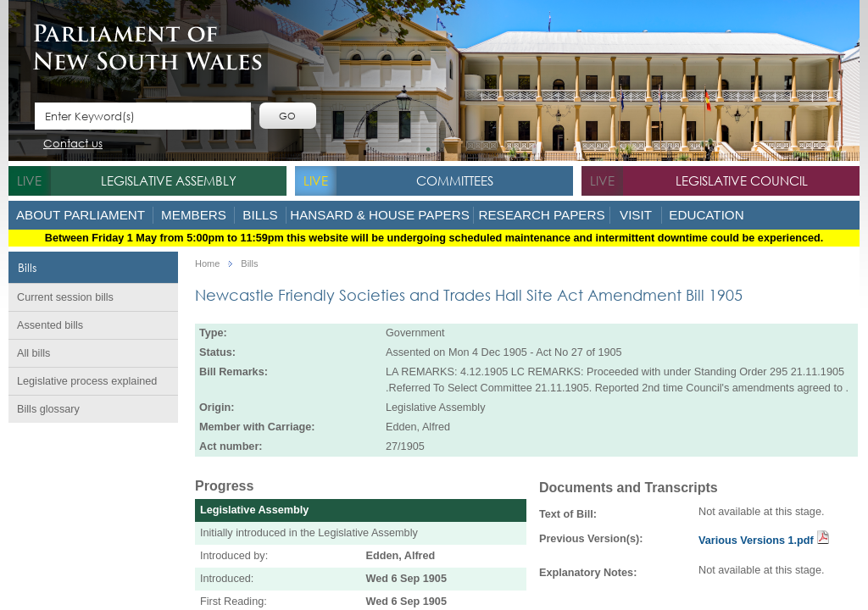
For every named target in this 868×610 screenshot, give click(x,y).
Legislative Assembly (169, 180)
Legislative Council (742, 180)
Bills (260, 215)
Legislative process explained (87, 381)
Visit (636, 215)
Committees (455, 180)
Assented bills (50, 325)
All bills (33, 353)
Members (194, 215)
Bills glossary (48, 409)
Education (706, 215)
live (29, 180)
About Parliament (81, 215)
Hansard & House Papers (380, 215)
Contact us (73, 144)
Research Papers (541, 215)
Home (207, 264)
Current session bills (65, 297)
